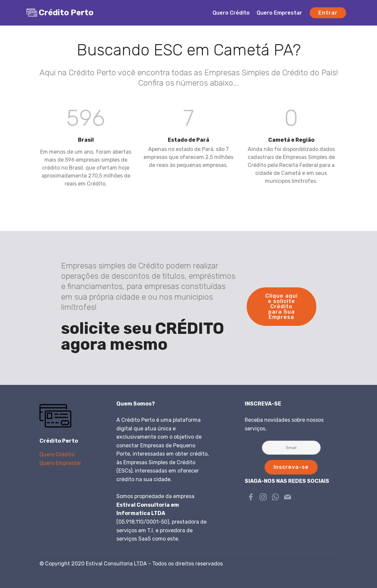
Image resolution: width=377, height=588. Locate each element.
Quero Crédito (231, 13)
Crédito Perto (66, 13)
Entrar (328, 13)
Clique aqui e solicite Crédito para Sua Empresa (282, 306)
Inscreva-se (291, 467)
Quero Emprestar (279, 13)
